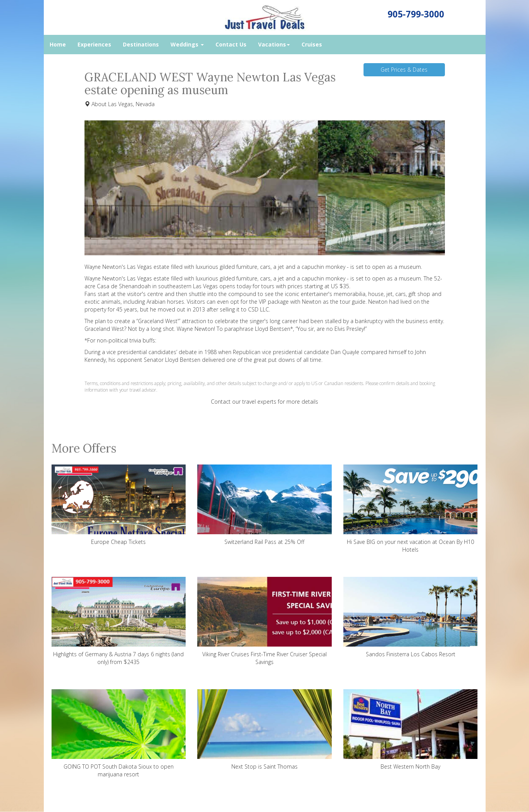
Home (58, 44)
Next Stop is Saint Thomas (264, 730)
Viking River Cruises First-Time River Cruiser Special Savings (264, 621)
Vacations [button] (274, 44)
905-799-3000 (416, 14)
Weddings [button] (187, 44)
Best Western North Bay (411, 730)
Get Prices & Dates (404, 70)
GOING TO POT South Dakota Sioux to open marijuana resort (119, 734)
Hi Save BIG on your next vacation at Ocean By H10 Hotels (411, 509)
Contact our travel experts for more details (264, 402)
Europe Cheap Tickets (119, 505)
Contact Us (231, 44)
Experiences (94, 44)
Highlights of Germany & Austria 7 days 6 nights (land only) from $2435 (119, 621)
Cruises (312, 44)
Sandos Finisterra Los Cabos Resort (411, 617)
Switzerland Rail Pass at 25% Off (264, 505)
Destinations (141, 44)
